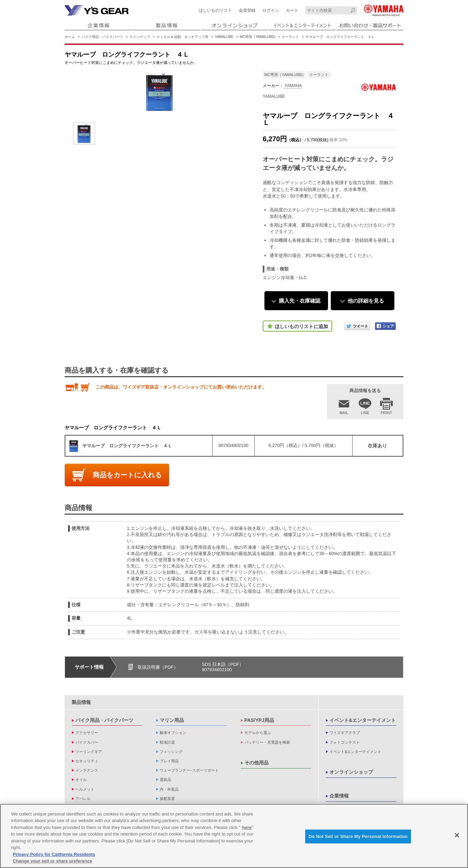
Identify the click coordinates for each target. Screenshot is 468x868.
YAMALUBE (224, 37)
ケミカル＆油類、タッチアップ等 (182, 37)
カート (292, 10)
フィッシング (171, 752)
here (247, 829)
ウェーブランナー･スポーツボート (189, 770)
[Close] (457, 837)
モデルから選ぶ (258, 733)
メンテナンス (87, 770)
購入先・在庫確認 (300, 301)
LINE (365, 413)
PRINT (387, 413)
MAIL (344, 413)
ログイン (271, 10)
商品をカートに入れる (127, 475)
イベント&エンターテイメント (363, 720)
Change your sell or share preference (53, 863)
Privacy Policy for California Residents (54, 856)
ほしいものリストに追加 (301, 326)
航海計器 (167, 742)
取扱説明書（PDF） (158, 667)
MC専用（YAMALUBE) (258, 37)
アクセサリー (87, 733)
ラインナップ (140, 37)
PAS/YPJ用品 (259, 720)
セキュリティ (87, 761)
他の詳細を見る (366, 301)
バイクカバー (87, 742)
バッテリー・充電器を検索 (267, 742)
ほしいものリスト (215, 10)
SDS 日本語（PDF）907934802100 (223, 667)
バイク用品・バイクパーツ (102, 37)
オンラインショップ (351, 772)
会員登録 (247, 10)
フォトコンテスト (345, 742)
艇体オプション (173, 733)
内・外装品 (169, 789)
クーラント (290, 37)
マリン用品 (172, 720)
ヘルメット (85, 789)
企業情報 (339, 796)
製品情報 (81, 702)
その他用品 (256, 763)
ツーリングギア (89, 752)
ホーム (70, 37)
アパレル (83, 799)
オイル (81, 780)
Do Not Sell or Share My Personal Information (358, 838)
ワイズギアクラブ (345, 733)
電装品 (165, 780)
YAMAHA (293, 86)
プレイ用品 (169, 761)
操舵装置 (167, 799)
